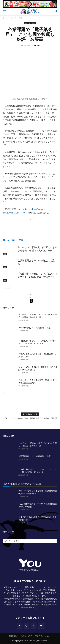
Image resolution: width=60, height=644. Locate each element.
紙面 (21, 18)
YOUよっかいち (27, 636)
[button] (5, 11)
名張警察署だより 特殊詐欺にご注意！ (36, 328)
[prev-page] (4, 287)
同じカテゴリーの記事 (13, 240)
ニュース (13, 18)
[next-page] (9, 287)
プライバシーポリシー (43, 636)
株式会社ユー (13, 636)
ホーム (5, 18)
